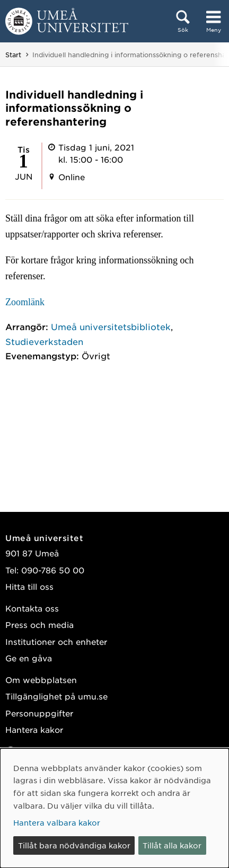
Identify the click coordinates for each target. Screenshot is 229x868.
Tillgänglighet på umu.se (56, 696)
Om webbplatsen (41, 680)
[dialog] (114, 808)
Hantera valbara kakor (57, 822)
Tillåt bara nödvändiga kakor (74, 845)
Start (13, 55)
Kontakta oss (32, 608)
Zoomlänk (25, 302)
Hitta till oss (29, 586)
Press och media (39, 625)
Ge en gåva (29, 658)
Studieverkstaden (44, 341)
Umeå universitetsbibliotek (111, 326)
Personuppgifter (39, 713)
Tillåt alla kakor (172, 845)
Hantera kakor (34, 729)
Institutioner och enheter (56, 641)
